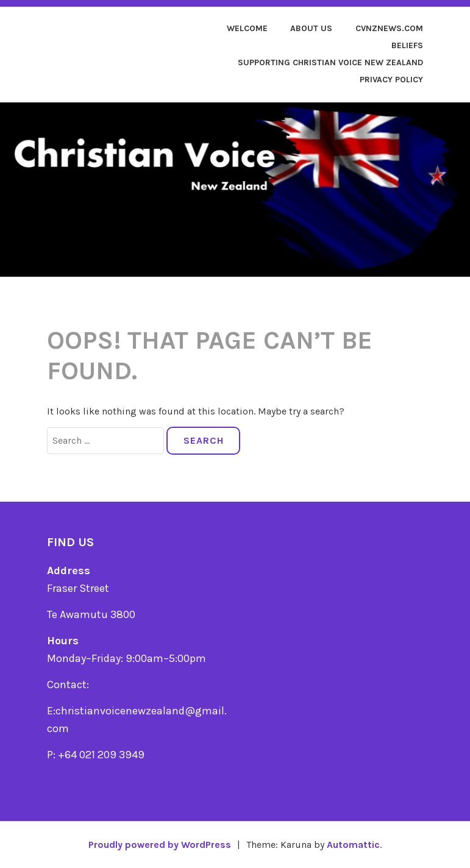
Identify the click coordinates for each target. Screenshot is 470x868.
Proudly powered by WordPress (160, 845)
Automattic (353, 845)
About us (311, 28)
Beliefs (407, 45)
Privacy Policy (391, 80)
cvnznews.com (389, 28)
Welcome (247, 28)
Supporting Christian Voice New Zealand (330, 62)
